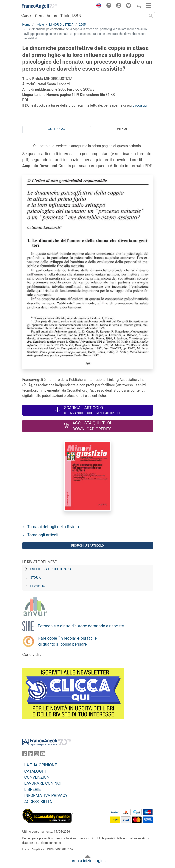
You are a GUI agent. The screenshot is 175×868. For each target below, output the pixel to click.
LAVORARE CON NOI (43, 783)
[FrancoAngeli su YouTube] (43, 755)
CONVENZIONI (37, 777)
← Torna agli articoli (40, 535)
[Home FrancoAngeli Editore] (39, 6)
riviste (40, 25)
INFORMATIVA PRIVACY (46, 796)
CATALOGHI (35, 771)
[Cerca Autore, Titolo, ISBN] (90, 16)
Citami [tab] (122, 129)
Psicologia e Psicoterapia (51, 569)
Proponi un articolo (87, 546)
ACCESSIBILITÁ (38, 802)
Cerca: (27, 16)
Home (26, 25)
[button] (98, 6)
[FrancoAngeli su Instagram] (37, 755)
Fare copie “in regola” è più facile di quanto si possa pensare (68, 641)
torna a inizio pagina (87, 861)
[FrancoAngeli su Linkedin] (31, 755)
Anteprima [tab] (57, 129)
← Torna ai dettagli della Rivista (51, 527)
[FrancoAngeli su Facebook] (25, 755)
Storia (36, 578)
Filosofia (38, 586)
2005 (82, 25)
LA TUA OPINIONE (41, 765)
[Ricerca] (151, 16)
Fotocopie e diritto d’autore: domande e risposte (81, 626)
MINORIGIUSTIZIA (61, 25)
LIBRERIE (33, 789)
